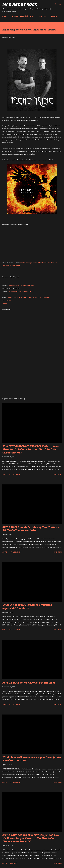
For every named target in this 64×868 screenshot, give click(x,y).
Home (4, 16)
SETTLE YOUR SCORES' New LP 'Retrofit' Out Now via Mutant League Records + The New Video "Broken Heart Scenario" (31, 838)
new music (47, 297)
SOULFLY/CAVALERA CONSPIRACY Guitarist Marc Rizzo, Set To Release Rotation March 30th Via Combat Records (31, 449)
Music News (28, 297)
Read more (58, 474)
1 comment (13, 863)
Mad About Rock (20, 4)
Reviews (54, 16)
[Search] (56, 4)
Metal (10, 297)
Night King (6, 300)
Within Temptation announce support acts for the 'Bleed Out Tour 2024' (32, 759)
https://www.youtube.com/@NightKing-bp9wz (21, 291)
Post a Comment (15, 474)
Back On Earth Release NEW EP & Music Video (29, 683)
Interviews (43, 16)
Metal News (18, 297)
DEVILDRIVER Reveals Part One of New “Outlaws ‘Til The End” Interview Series (31, 529)
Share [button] (5, 303)
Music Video (37, 297)
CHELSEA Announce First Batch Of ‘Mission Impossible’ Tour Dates (27, 606)
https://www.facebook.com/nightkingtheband (21, 286)
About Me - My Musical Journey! (23, 16)
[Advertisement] (32, 377)
